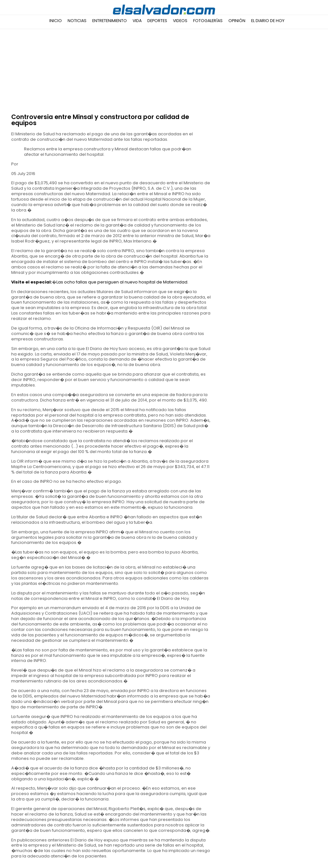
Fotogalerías (208, 21)
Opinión (237, 21)
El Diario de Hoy (268, 21)
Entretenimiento (110, 21)
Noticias (77, 21)
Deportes (157, 21)
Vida (137, 21)
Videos (180, 21)
